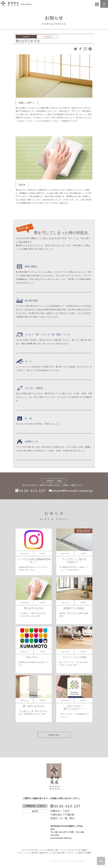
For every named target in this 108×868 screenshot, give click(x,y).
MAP (35, 811)
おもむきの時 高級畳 (78, 850)
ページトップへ (101, 861)
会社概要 (87, 853)
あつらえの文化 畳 (29, 850)
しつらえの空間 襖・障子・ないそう (53, 850)
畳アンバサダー (69, 853)
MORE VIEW (54, 735)
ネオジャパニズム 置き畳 (27, 853)
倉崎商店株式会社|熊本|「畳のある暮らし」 (16, 4)
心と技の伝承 (55, 853)
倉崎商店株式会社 (54, 777)
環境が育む (44, 853)
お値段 (79, 853)
